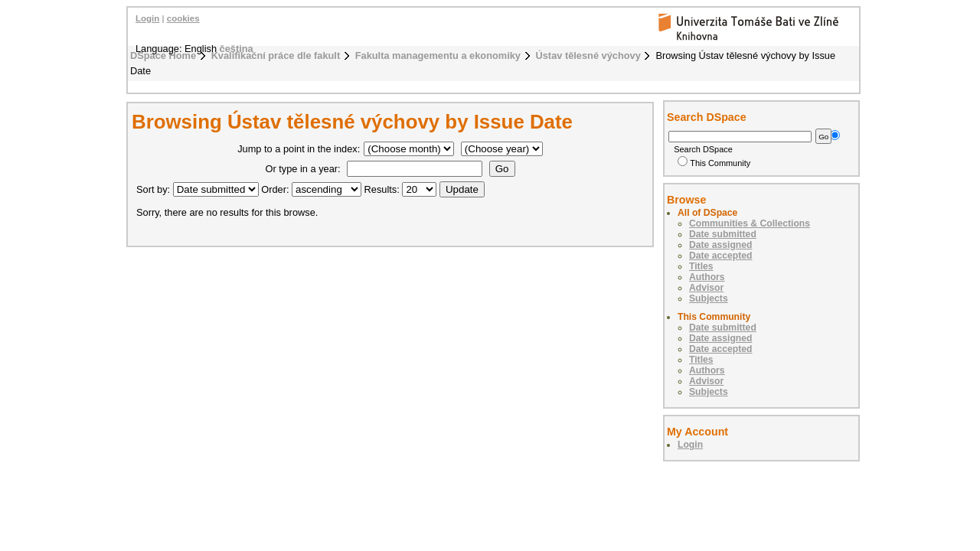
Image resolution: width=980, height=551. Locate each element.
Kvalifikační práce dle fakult (276, 55)
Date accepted (720, 256)
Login (147, 18)
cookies (183, 18)
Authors (707, 277)
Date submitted (723, 234)
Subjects (709, 298)
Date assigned (720, 245)
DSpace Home (163, 55)
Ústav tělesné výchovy (588, 55)
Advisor (706, 288)
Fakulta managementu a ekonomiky (438, 55)
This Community (714, 163)
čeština (237, 49)
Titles (701, 266)
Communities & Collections (750, 223)
